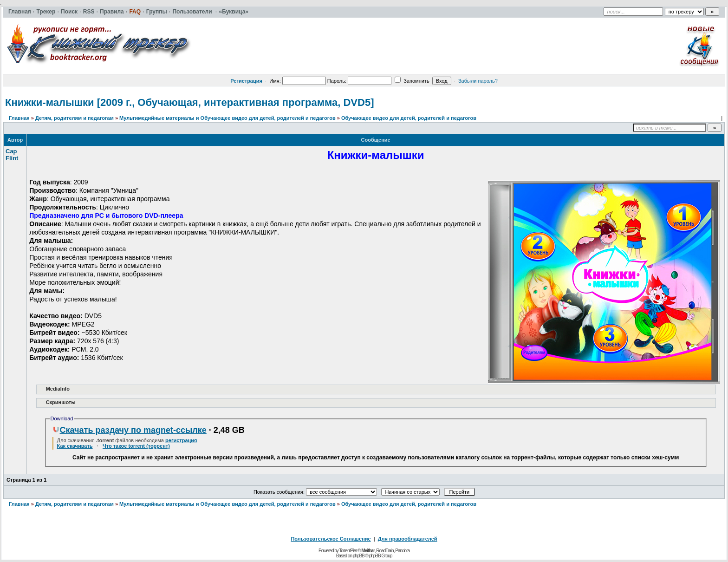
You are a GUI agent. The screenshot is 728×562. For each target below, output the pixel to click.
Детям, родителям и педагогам (75, 118)
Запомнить (412, 81)
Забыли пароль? (478, 81)
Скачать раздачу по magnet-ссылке (130, 430)
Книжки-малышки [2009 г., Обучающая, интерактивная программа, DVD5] (189, 102)
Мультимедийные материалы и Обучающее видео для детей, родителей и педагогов (227, 118)
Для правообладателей (408, 539)
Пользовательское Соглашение (331, 539)
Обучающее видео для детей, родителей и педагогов (409, 118)
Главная (19, 118)
